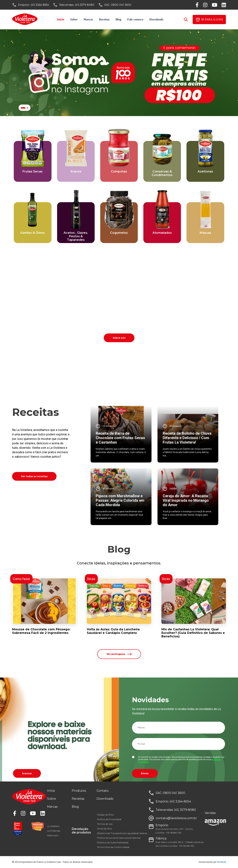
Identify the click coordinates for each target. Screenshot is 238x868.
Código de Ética (105, 815)
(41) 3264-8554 (40, 5)
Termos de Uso (105, 824)
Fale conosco (135, 19)
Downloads (156, 19)
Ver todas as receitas (34, 476)
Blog (118, 19)
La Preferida (54, 831)
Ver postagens (119, 654)
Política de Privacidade (109, 819)
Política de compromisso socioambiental (119, 838)
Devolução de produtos (81, 831)
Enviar (145, 773)
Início (61, 19)
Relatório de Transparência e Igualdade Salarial (122, 833)
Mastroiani (53, 835)
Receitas (104, 19)
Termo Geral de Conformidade (113, 847)
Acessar (27, 773)
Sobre (74, 19)
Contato (103, 791)
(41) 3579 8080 (85, 5)
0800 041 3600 (121, 5)
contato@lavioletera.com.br (176, 818)
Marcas (88, 19)
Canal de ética (104, 829)
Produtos (79, 791)
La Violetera (53, 826)
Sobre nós (119, 338)
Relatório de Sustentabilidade (113, 842)
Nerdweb (221, 862)
